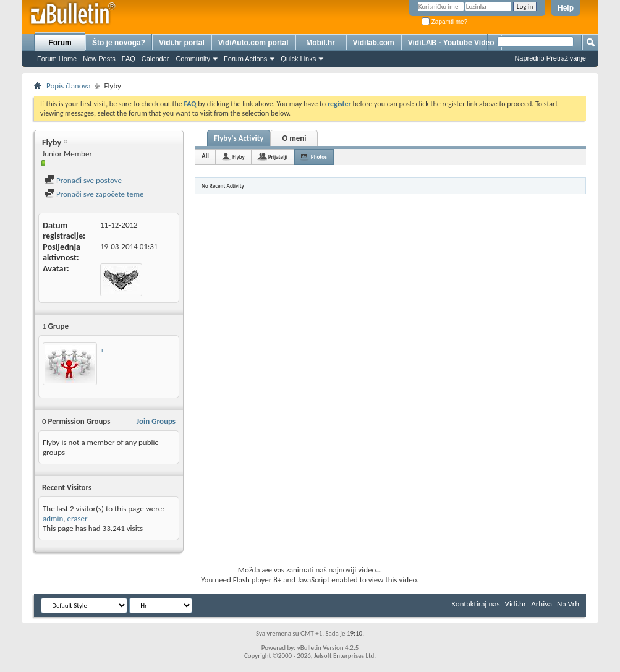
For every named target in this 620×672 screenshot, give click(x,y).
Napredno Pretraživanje (550, 58)
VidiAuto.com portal (253, 43)
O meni (294, 138)
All (205, 156)
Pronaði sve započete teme (94, 194)
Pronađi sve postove (83, 180)
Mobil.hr (321, 43)
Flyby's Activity (239, 138)
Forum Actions (245, 59)
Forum (60, 43)
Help (566, 8)
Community (193, 59)
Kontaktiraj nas (475, 604)
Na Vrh (568, 604)
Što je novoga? (119, 43)
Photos (319, 157)
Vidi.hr (516, 604)
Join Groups (156, 421)
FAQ (129, 59)
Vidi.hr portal (182, 43)
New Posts (99, 59)
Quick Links (298, 59)
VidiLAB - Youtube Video (451, 43)
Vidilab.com (374, 43)
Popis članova (68, 86)
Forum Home (57, 59)
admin (53, 518)
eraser (77, 518)
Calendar (155, 59)
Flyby (239, 157)
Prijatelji (278, 157)
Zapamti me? (444, 22)
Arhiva (541, 604)
